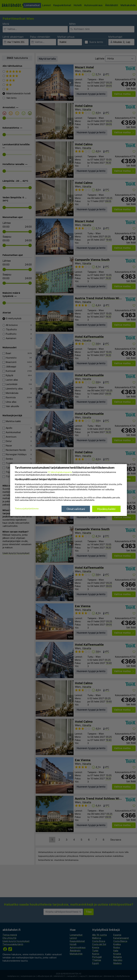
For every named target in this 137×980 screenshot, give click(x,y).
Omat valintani (76, 509)
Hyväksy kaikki (106, 509)
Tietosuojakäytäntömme (27, 509)
